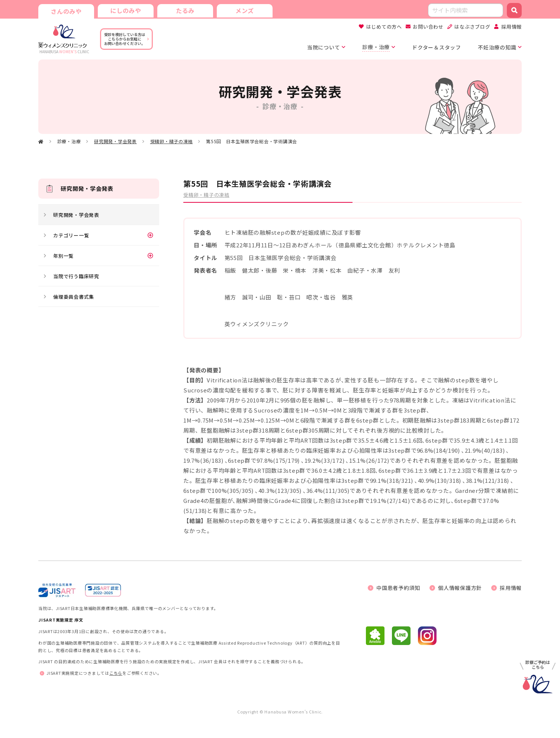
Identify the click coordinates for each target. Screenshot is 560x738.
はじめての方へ (384, 27)
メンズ (245, 10)
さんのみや (66, 11)
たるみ (185, 10)
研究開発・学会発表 (115, 141)
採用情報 (511, 27)
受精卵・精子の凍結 (172, 141)
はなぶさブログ (472, 27)
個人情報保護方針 (460, 588)
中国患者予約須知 (398, 588)
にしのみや (126, 10)
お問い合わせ (428, 27)
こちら (116, 673)
